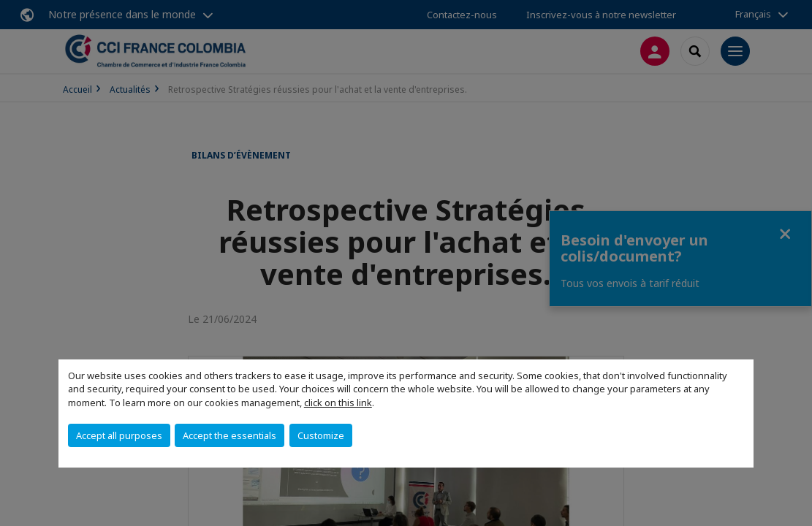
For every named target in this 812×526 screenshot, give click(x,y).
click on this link (338, 403)
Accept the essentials (229, 435)
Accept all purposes (119, 435)
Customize (321, 435)
